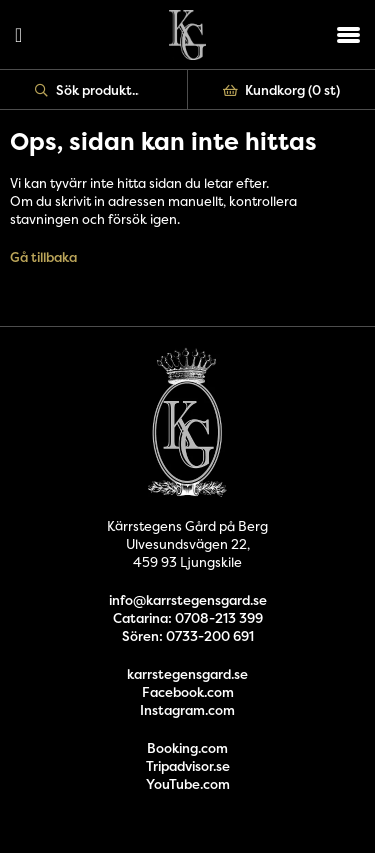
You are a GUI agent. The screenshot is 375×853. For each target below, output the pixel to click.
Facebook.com (188, 692)
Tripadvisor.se (188, 766)
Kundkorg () (282, 90)
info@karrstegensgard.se (188, 600)
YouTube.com (188, 784)
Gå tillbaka (43, 257)
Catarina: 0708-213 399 (188, 618)
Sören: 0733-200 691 (188, 636)
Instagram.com (187, 710)
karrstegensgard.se (187, 674)
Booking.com (187, 748)
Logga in (18, 35)
